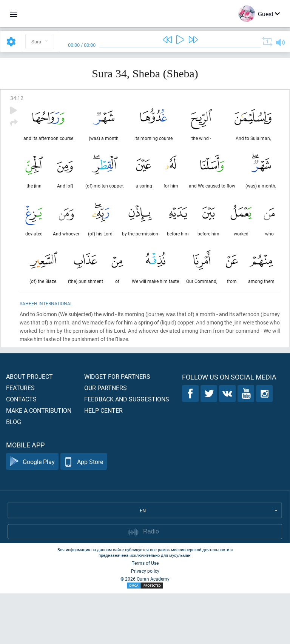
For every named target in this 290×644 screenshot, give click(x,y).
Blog (14, 472)
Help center (103, 461)
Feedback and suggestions (127, 450)
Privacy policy (145, 621)
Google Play (32, 512)
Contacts (21, 450)
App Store (84, 512)
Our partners (106, 438)
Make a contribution (39, 461)
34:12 (17, 98)
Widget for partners (117, 427)
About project (29, 427)
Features (20, 438)
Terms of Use (145, 613)
